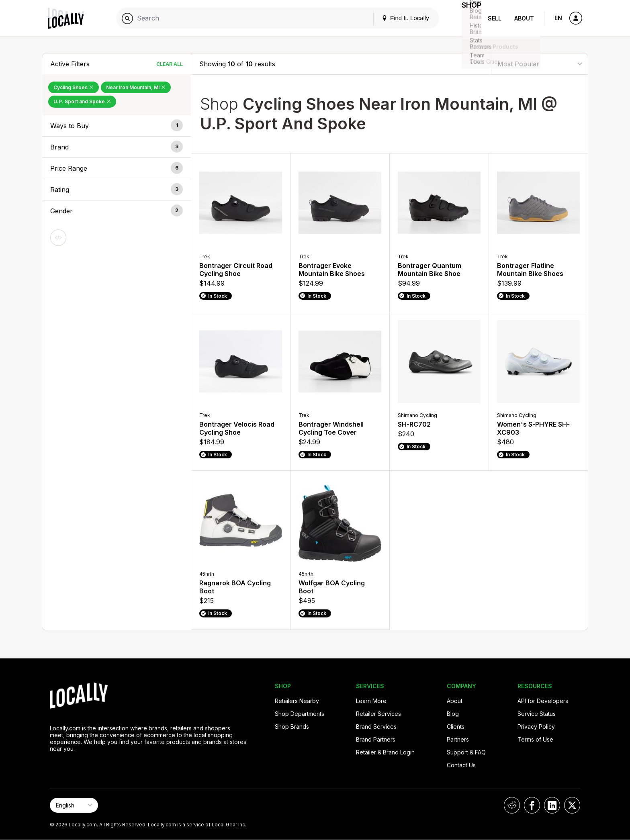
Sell (495, 18)
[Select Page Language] (74, 805)
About (524, 18)
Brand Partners (376, 739)
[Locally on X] (572, 805)
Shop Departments (300, 714)
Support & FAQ (466, 752)
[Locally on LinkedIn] (552, 805)
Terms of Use (535, 739)
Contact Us (461, 765)
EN (558, 18)
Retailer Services (378, 714)
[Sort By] (540, 64)
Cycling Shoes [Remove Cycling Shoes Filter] (74, 87)
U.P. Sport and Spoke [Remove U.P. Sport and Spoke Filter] (82, 101)
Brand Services (376, 727)
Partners (458, 739)
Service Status (537, 714)
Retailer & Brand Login (385, 752)
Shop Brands (292, 727)
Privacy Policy (536, 727)
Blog (453, 714)
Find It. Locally (396, 18)
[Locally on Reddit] (512, 805)
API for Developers (543, 701)
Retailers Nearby (297, 701)
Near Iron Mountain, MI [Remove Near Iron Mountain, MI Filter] (136, 87)
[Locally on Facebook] (532, 805)
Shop (467, 18)
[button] (117, 126)
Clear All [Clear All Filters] (170, 64)
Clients (456, 727)
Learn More (371, 701)
